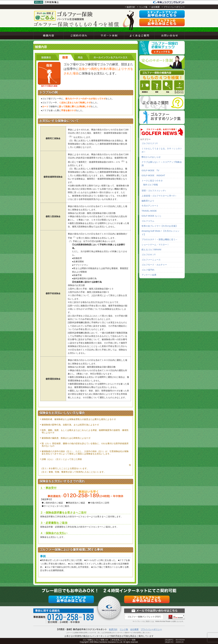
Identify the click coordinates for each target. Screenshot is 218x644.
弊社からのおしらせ (151, 157)
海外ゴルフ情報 (150, 185)
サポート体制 (109, 36)
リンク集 (143, 7)
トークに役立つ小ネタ (152, 181)
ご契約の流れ (79, 36)
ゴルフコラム (148, 221)
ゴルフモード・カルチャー (154, 265)
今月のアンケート (150, 206)
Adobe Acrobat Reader (176, 617)
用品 (82, 57)
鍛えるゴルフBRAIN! (151, 250)
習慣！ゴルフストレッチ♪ (154, 191)
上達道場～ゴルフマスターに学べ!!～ (159, 196)
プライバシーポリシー (174, 7)
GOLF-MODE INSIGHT (153, 175)
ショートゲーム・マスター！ (155, 245)
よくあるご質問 (139, 36)
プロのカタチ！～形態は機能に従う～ (160, 239)
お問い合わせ (170, 36)
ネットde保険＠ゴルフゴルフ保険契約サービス (64, 16)
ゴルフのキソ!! (149, 255)
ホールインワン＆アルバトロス (112, 57)
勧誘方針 (131, 7)
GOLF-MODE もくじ (151, 216)
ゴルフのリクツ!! (150, 143)
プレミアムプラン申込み (162, 22)
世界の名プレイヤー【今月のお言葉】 (160, 226)
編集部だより (148, 201)
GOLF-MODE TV (150, 170)
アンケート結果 (149, 275)
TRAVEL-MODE (149, 211)
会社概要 (155, 7)
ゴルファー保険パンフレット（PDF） (144, 617)
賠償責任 (48, 57)
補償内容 (48, 36)
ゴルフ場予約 (148, 270)
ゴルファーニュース (151, 260)
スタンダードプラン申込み (162, 14)
